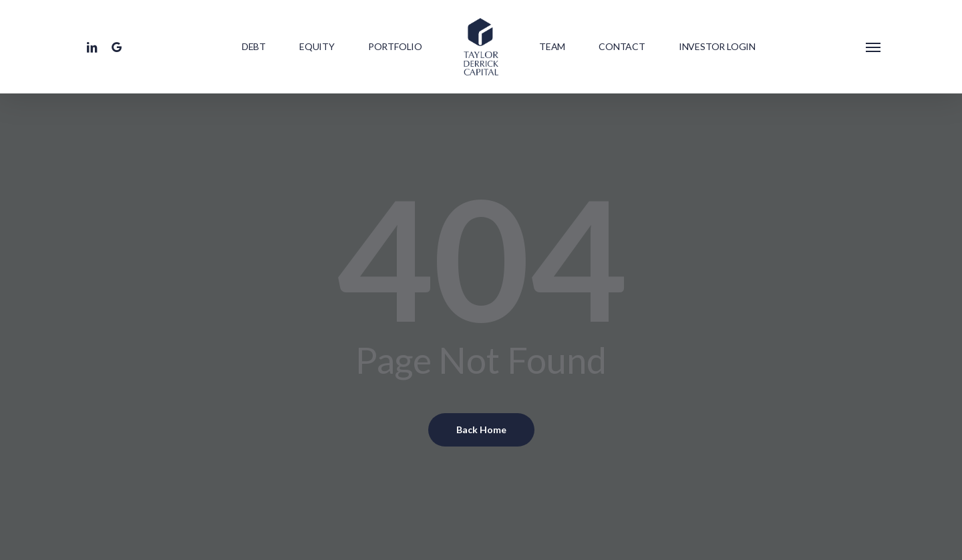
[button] (874, 47)
